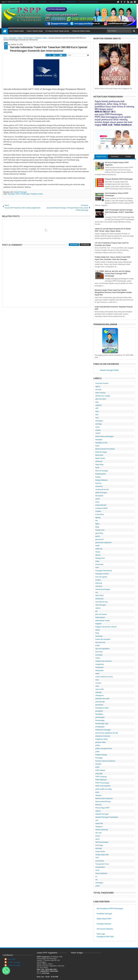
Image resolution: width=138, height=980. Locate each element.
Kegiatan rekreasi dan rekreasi (106, 627)
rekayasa (99, 795)
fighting (98, 518)
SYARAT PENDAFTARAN (35, 31)
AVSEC (98, 433)
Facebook (85, 245)
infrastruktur (100, 599)
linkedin (132, 2)
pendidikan (99, 711)
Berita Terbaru (100, 458)
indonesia (99, 583)
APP (97, 408)
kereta (98, 630)
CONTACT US (54, 2)
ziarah (98, 886)
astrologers (99, 421)
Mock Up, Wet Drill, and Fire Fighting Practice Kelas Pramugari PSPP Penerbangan (118, 274)
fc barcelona (100, 514)
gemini (98, 536)
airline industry (100, 393)
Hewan (98, 552)
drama (98, 499)
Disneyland (99, 496)
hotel (97, 568)
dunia (97, 502)
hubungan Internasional (104, 571)
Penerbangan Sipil (102, 724)
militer (97, 674)
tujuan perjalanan (101, 873)
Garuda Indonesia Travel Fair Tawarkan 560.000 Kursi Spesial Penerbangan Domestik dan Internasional (49, 49)
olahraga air (100, 695)
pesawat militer (101, 742)
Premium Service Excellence (105, 761)
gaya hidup (99, 533)
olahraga (98, 692)
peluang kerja (100, 702)
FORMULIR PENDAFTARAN (88, 2)
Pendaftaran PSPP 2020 (105, 937)
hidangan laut (100, 558)
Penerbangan (25, 194)
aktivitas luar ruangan (103, 396)
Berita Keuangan (101, 452)
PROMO (98, 764)
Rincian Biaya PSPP (102, 808)
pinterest (135, 2)
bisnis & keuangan (102, 471)
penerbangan (100, 717)
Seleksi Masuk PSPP (104, 919)
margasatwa (100, 664)
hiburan (98, 555)
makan (98, 658)
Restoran (99, 805)
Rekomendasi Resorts (103, 802)
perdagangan (100, 727)
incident (98, 580)
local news (99, 652)
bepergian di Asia (101, 443)
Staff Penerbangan (102, 842)
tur (96, 876)
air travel (98, 390)
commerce (99, 486)
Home (5, 31)
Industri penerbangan (103, 589)
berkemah (99, 461)
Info (97, 592)
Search (134, 31)
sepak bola (99, 823)
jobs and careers (101, 614)
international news (102, 602)
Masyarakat (99, 670)
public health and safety (104, 789)
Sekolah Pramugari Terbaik (109, 370)
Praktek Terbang (101, 755)
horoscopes (99, 564)
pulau (97, 792)
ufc (96, 880)
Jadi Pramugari (101, 605)
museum (98, 683)
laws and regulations (102, 649)
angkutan (99, 405)
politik (97, 752)
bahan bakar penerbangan (105, 436)
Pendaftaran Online (102, 708)
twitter (118, 2)
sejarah (98, 811)
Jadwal (98, 608)
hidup (97, 561)
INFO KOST (100, 596)
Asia (97, 418)
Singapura (99, 827)
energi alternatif (101, 505)
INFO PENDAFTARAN (17, 31)
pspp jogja (99, 773)
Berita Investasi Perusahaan (105, 449)
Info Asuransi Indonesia (105, 929)
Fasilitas (98, 511)
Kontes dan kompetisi (103, 639)
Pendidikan (99, 714)
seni (97, 820)
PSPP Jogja (101, 934)
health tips (99, 549)
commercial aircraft (102, 489)
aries (97, 411)
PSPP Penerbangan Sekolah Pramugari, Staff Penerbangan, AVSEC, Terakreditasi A (119, 212)
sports (98, 839)
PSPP (97, 767)
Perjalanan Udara (37, 194)
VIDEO (33, 2)
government (100, 539)
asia (97, 415)
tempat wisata (100, 852)
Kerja (97, 633)
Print (57, 55)
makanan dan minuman (104, 661)
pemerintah (99, 705)
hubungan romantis (102, 574)
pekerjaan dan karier (102, 699)
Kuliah (98, 646)
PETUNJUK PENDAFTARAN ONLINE (57, 31)
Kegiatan (98, 624)
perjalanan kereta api (103, 736)
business (98, 483)
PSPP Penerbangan (102, 783)
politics (98, 745)
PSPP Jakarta (100, 770)
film (97, 521)
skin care (99, 833)
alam (97, 402)
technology (99, 845)
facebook (121, 2)
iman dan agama (101, 577)
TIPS (97, 858)
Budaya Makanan (101, 480)
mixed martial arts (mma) (104, 677)
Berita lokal (99, 455)
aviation (98, 430)
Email (64, 55)
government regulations (104, 543)
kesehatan (99, 636)
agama (98, 386)
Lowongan (99, 655)
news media (100, 689)
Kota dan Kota (100, 642)
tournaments (100, 861)
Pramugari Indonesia (104, 924)
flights (97, 524)
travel (97, 870)
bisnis (97, 468)
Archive (128, 157)
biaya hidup (99, 465)
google (125, 2)
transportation (100, 867)
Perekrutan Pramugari (103, 730)
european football (101, 508)
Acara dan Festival (102, 383)
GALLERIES (42, 2)
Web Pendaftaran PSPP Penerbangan (110, 909)
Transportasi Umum (102, 864)
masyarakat (99, 667)
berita (18, 194)
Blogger (74, 245)
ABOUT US (25, 2)
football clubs (100, 530)
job (96, 611)
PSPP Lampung (101, 777)
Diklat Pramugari (101, 493)
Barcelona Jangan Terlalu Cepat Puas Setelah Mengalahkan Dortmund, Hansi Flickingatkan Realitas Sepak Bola (113, 292)
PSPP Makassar (101, 780)
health (98, 546)
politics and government (104, 749)
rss (128, 2)
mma (97, 680)
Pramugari (99, 758)
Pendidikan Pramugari (104, 914)
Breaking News (101, 474)
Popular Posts (101, 157)
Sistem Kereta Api (102, 830)
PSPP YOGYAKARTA (103, 786)
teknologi (99, 848)
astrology (99, 424)
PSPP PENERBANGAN (69, 2)
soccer (98, 836)
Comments (115, 157)
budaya (98, 477)
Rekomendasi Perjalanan (104, 798)
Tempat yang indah (102, 855)
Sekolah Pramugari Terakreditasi (107, 817)
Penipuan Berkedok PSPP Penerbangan (119, 179)
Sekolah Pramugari (20, 192)
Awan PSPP (11, 959)
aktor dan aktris (101, 399)
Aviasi (97, 427)
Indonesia (99, 586)
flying (97, 527)
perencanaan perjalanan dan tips (107, 733)
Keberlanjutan (100, 617)
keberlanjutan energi (102, 621)
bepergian (11, 194)
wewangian (99, 883)
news (97, 686)
